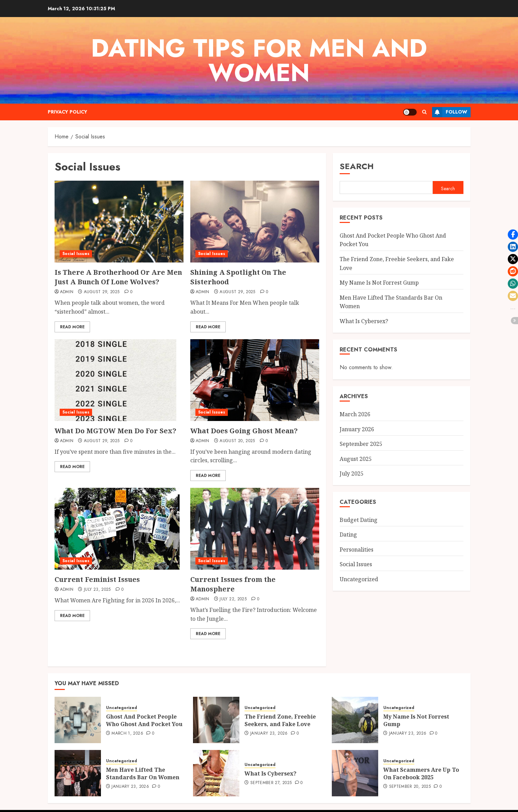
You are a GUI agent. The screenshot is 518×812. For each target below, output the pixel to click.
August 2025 (356, 459)
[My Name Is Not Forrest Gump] (355, 713)
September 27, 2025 (271, 776)
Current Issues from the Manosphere (233, 584)
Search (357, 166)
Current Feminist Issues (97, 579)
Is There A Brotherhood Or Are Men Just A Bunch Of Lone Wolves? (118, 277)
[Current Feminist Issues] (117, 529)
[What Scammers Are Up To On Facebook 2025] (355, 766)
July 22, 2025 (233, 599)
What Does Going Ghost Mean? (244, 431)
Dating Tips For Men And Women (259, 60)
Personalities (357, 550)
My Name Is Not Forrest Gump (379, 283)
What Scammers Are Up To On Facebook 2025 (421, 767)
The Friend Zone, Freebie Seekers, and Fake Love (280, 713)
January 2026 (357, 429)
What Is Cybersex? (364, 321)
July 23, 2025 (97, 590)
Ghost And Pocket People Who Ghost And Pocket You (144, 713)
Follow (450, 112)
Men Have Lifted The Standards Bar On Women (143, 767)
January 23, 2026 (269, 727)
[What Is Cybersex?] (216, 766)
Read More (72, 327)
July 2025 (352, 473)
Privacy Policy (68, 112)
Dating (348, 535)
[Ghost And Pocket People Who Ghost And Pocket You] (78, 713)
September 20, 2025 (410, 780)
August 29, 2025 (102, 292)
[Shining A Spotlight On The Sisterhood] (255, 222)
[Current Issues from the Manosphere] (255, 529)
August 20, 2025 (237, 441)
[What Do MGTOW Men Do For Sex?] (115, 380)
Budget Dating (359, 520)
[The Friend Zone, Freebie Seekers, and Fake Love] (216, 713)
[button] (513, 235)
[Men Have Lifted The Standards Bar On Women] (78, 766)
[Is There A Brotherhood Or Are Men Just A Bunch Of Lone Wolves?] (119, 222)
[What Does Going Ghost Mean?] (255, 380)
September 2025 (361, 444)
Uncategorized (359, 579)
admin (67, 292)
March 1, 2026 (127, 727)
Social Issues (76, 254)
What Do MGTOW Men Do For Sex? (115, 431)
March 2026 (355, 414)
